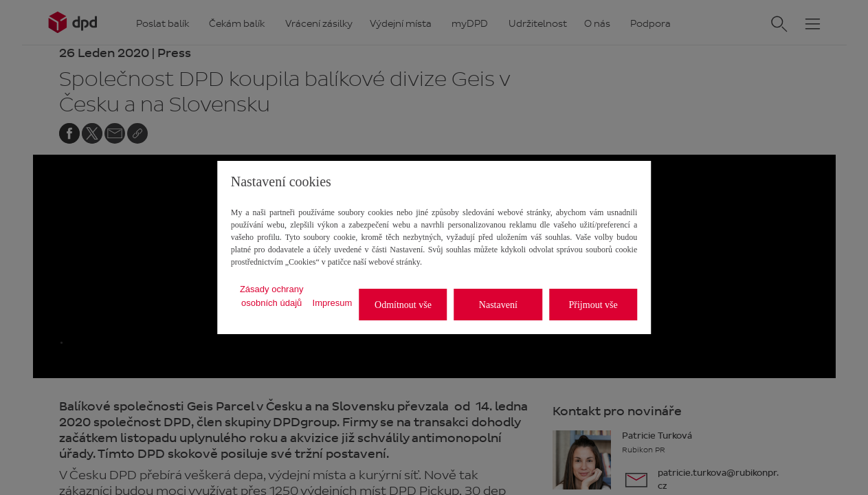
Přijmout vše (593, 305)
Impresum (333, 303)
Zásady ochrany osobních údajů (272, 296)
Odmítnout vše (403, 305)
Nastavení (498, 305)
